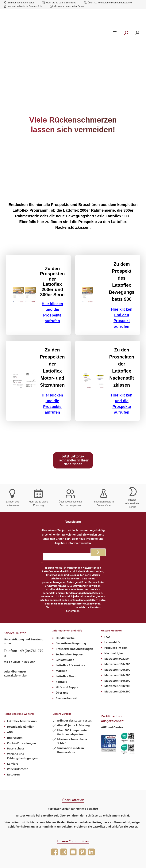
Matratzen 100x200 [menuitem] (117, 634)
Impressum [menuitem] (15, 708)
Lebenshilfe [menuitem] (112, 612)
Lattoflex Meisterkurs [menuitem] (22, 692)
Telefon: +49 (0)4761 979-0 (24, 620)
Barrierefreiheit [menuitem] (66, 667)
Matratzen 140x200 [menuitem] (117, 645)
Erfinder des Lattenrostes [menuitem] (75, 691)
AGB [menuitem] (10, 703)
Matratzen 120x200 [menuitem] (117, 639)
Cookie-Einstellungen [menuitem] (21, 713)
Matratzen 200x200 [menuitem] (117, 661)
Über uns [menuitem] (62, 661)
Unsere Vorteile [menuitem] (64, 685)
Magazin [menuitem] (61, 639)
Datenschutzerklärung (62, 574)
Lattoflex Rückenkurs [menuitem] (70, 634)
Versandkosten (71, 851)
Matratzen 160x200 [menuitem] (117, 650)
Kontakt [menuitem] (61, 650)
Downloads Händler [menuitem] (20, 697)
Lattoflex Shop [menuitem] (66, 645)
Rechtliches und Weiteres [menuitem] (23, 685)
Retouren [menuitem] (13, 745)
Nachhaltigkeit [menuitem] (115, 623)
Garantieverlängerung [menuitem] (71, 612)
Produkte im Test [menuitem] (116, 617)
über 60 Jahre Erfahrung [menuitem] (73, 696)
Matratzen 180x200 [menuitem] (117, 656)
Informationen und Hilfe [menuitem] (71, 600)
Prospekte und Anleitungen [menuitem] (74, 617)
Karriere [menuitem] (13, 734)
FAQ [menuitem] (107, 606)
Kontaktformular (15, 642)
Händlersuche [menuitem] (65, 606)
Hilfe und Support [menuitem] (68, 656)
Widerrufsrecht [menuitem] (17, 739)
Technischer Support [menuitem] (70, 623)
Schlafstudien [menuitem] (65, 628)
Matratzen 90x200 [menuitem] (117, 628)
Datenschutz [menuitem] (16, 719)
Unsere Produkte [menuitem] (114, 600)
